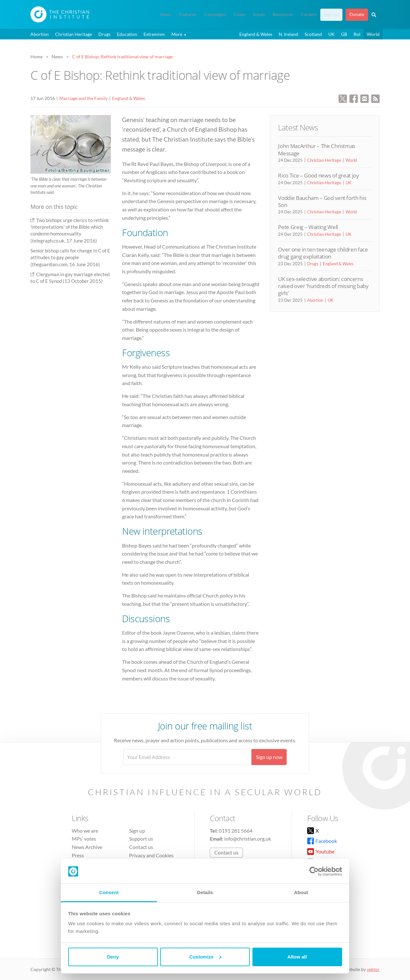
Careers (309, 14)
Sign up (331, 14)
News (166, 14)
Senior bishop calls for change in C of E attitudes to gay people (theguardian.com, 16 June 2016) (70, 257)
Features (188, 14)
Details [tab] (205, 892)
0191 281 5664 (236, 831)
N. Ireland (288, 34)
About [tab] (301, 892)
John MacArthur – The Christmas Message (317, 149)
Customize (205, 957)
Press (78, 855)
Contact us (141, 847)
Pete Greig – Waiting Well (308, 227)
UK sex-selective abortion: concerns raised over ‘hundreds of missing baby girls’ (323, 286)
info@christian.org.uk (248, 839)
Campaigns (215, 14)
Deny (113, 957)
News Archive (87, 847)
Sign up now (269, 757)
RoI (357, 34)
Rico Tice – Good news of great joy (318, 175)
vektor (373, 969)
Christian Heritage (74, 34)
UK (332, 34)
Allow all (297, 957)
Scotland (313, 34)
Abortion (40, 34)
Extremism (154, 34)
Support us (141, 839)
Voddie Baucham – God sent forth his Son (322, 201)
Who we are (85, 831)
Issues (259, 14)
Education (127, 34)
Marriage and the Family (83, 98)
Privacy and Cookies (151, 855)
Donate (357, 14)
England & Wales (256, 34)
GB (344, 34)
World (373, 34)
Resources (283, 14)
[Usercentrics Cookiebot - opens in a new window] (314, 871)
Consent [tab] (109, 892)
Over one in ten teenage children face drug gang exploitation (323, 253)
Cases (240, 14)
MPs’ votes (84, 839)
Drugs (104, 34)
